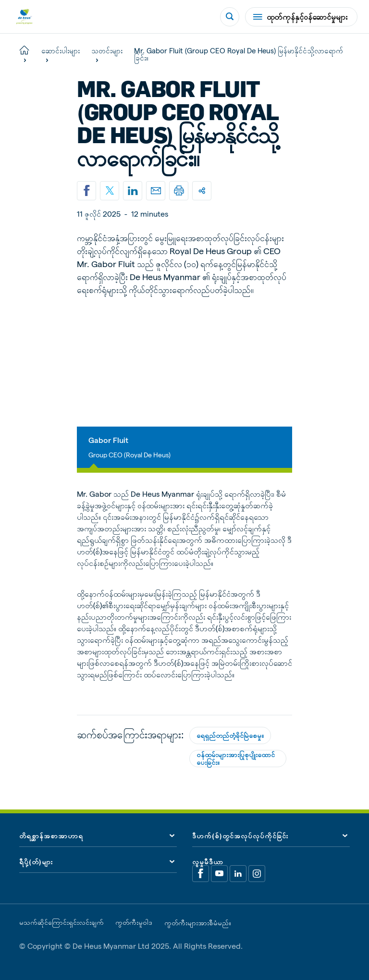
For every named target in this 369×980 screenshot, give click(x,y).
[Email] (156, 191)
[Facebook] (201, 873)
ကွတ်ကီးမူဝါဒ (134, 922)
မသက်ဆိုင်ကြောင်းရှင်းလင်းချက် (61, 922)
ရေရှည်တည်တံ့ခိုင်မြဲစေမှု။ (230, 735)
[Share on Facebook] (86, 191)
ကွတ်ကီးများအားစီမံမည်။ (198, 922)
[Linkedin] (133, 191)
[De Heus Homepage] (24, 17)
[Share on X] (110, 191)
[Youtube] (219, 873)
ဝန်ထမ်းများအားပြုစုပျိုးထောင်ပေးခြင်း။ (236, 758)
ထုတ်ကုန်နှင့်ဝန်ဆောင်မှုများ (300, 17)
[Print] (179, 191)
